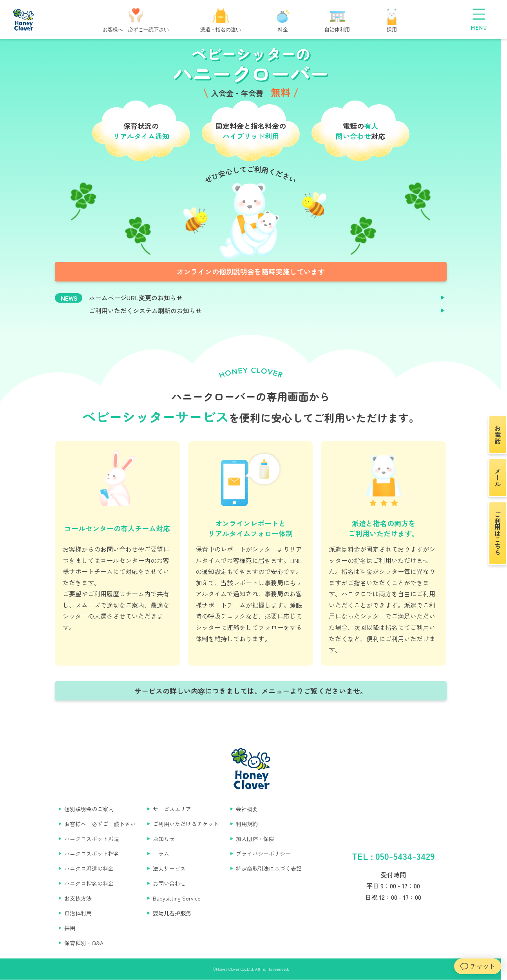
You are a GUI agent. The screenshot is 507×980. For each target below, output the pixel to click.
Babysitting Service (177, 898)
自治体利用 (78, 913)
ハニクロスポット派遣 (92, 839)
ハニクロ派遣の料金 (89, 868)
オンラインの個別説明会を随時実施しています (251, 271)
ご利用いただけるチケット (186, 824)
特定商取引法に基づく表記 (269, 868)
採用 (70, 928)
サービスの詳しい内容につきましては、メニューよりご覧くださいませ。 (251, 691)
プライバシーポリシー (263, 854)
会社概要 (247, 809)
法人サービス (169, 868)
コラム (161, 854)
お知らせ (164, 839)
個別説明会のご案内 (89, 809)
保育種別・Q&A (84, 943)
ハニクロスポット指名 (92, 854)
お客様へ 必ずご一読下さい (100, 824)
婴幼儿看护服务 (172, 913)
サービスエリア (172, 809)
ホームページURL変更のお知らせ (136, 298)
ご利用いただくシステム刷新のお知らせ (145, 311)
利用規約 (247, 824)
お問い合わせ (169, 883)
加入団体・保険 (255, 839)
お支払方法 (78, 898)
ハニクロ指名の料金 (89, 883)
